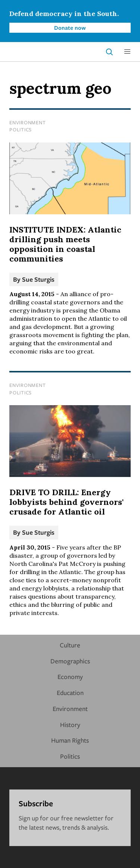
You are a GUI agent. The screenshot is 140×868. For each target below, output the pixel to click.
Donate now (70, 28)
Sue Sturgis (38, 279)
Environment (27, 122)
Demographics (70, 661)
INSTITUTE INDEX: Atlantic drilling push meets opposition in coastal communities (65, 244)
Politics (21, 129)
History (70, 725)
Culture (70, 645)
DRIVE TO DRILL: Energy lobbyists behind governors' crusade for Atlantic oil (66, 502)
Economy (70, 677)
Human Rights (70, 740)
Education (70, 693)
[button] (127, 52)
